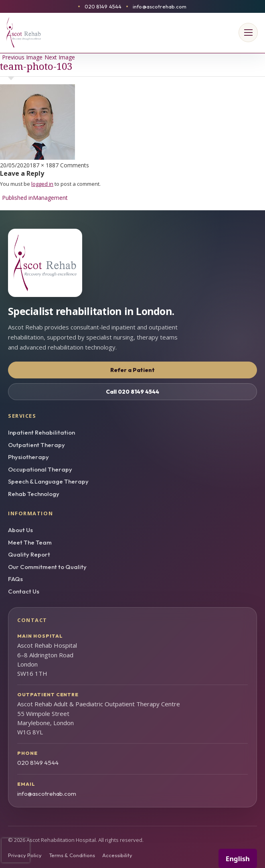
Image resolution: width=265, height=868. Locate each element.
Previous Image (22, 57)
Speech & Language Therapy (48, 481)
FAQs (15, 579)
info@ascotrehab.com (160, 6)
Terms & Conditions (72, 855)
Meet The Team (30, 542)
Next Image (60, 57)
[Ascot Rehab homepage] (132, 263)
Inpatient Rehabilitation (41, 432)
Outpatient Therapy (36, 445)
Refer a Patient (132, 370)
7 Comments (72, 165)
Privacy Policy (25, 855)
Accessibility (117, 855)
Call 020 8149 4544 (132, 392)
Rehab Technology (34, 494)
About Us (20, 530)
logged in (42, 184)
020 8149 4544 (103, 6)
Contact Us (24, 591)
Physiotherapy (28, 457)
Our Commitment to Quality (47, 567)
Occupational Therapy (40, 469)
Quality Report (29, 554)
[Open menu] (248, 33)
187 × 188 (42, 165)
